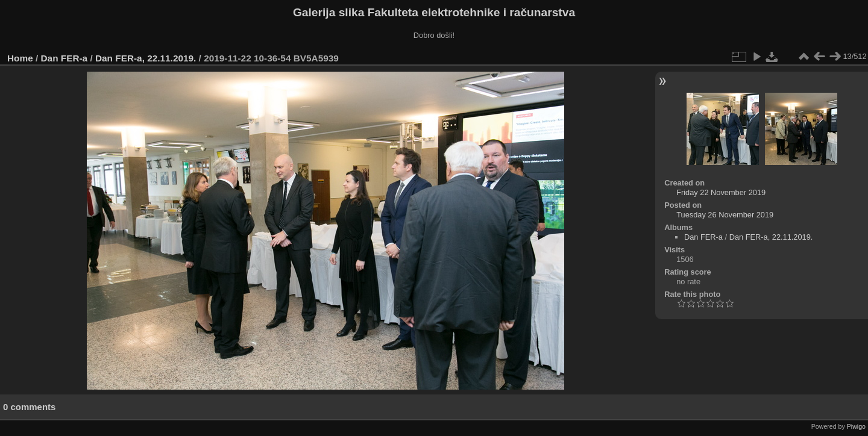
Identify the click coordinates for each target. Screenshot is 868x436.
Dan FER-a (64, 58)
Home (20, 58)
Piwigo (856, 426)
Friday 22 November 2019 (721, 192)
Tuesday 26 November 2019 (725, 215)
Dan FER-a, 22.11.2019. (146, 58)
